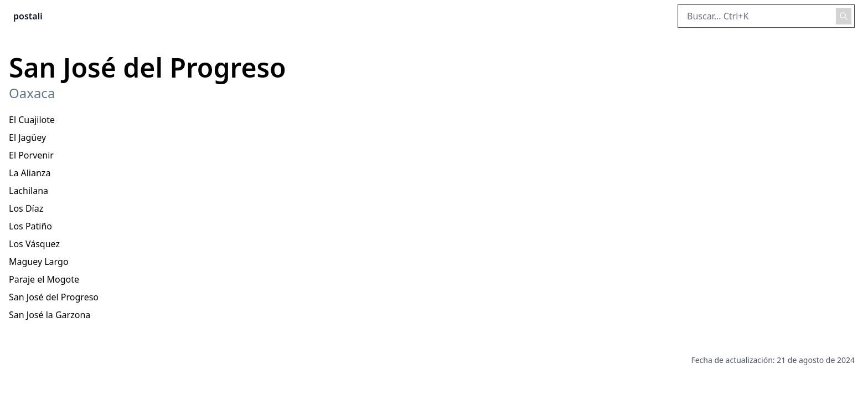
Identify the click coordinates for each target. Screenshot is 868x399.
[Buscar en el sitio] (766, 16)
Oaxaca (32, 93)
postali (28, 16)
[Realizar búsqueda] (844, 16)
